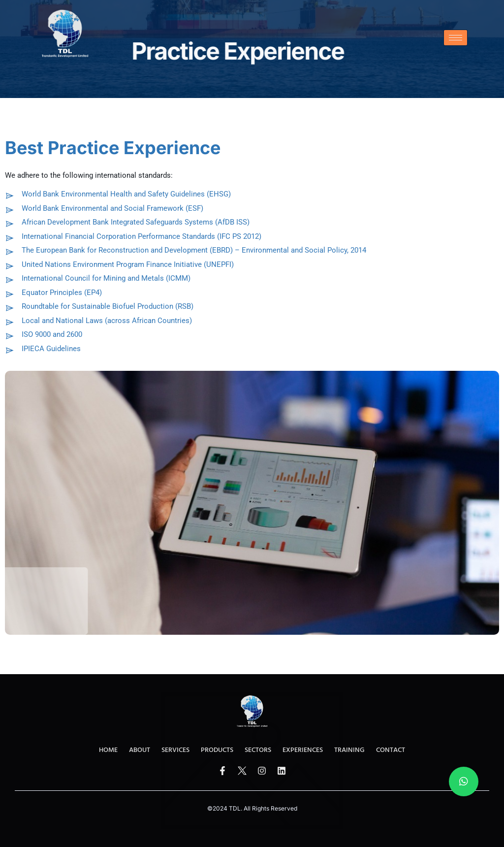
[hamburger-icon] (456, 38)
